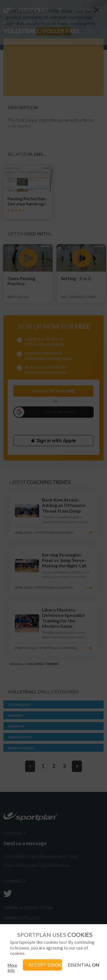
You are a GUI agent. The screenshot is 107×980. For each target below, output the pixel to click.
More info (12, 968)
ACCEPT (45, 965)
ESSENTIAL (83, 965)
